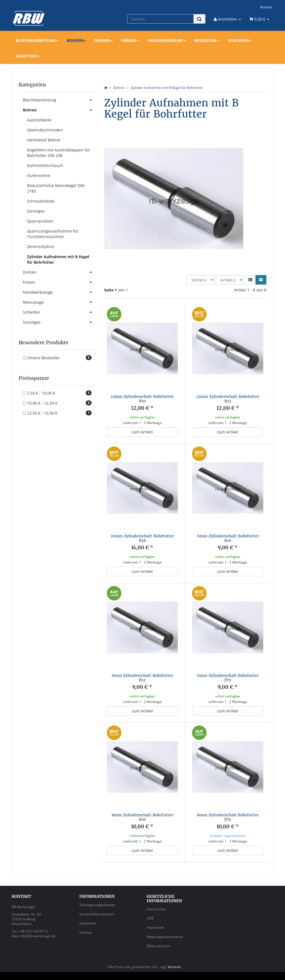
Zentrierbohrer (41, 247)
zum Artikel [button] (142, 432)
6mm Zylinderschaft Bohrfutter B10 (228, 538)
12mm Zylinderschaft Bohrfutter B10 (142, 399)
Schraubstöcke (41, 201)
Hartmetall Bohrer (44, 140)
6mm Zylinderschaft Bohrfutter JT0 (228, 678)
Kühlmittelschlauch (45, 165)
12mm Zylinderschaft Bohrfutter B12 (228, 399)
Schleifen (240, 40)
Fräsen (130, 40)
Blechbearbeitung (37, 40)
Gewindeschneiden (45, 130)
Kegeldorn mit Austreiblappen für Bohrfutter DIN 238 (59, 153)
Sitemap (86, 922)
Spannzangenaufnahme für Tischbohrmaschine (53, 234)
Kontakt (266, 7)
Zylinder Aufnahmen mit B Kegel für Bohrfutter (58, 259)
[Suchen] (161, 19)
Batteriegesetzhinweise (165, 926)
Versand (174, 956)
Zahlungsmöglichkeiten (97, 894)
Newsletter (88, 913)
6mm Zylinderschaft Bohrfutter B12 (142, 678)
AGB (150, 908)
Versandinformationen (97, 903)
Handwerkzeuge (167, 40)
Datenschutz (156, 898)
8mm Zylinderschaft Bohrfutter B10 (142, 812)
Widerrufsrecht (158, 935)
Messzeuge (207, 40)
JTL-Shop (262, 971)
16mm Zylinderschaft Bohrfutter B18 (142, 538)
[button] (250, 280)
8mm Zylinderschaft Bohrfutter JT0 (228, 812)
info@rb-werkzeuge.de (38, 925)
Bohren (76, 40)
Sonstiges (28, 56)
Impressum (155, 917)
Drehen (104, 40)
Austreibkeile (39, 120)
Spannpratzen (40, 221)
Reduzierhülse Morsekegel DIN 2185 (56, 188)
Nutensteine (39, 175)
